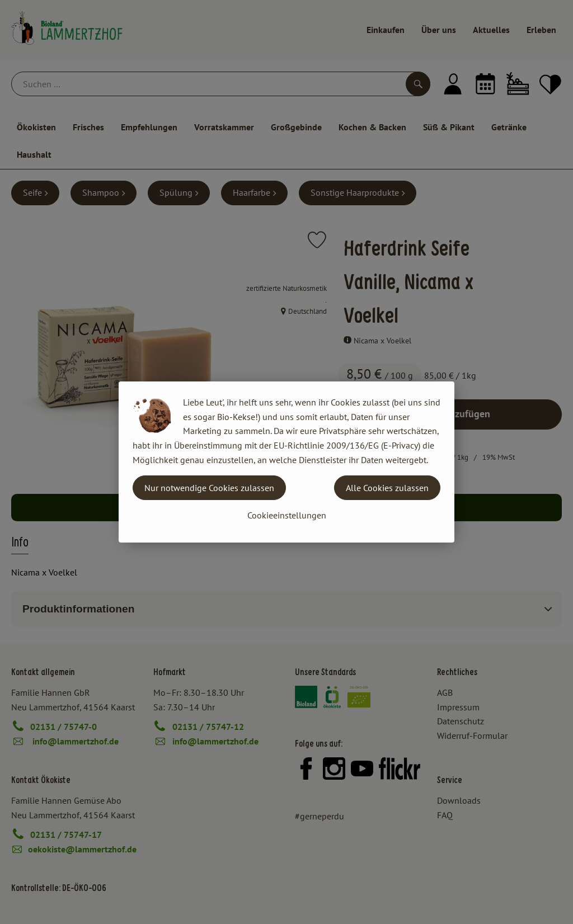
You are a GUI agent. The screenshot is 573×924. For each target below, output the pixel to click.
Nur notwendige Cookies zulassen (209, 488)
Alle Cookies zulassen (387, 488)
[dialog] (286, 462)
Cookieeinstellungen (287, 515)
